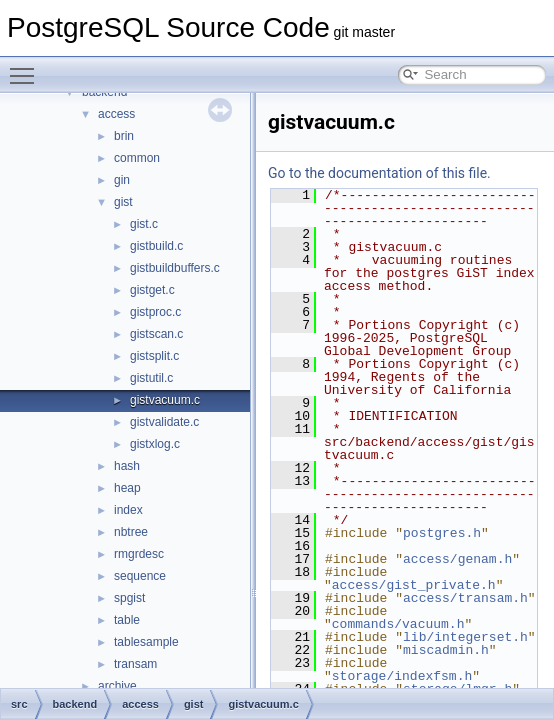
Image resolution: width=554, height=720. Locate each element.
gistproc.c (155, 312)
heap (127, 488)
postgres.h (442, 533)
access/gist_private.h (414, 585)
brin (124, 136)
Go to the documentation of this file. (379, 173)
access (116, 114)
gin (122, 180)
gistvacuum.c (165, 400)
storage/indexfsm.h (402, 676)
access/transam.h (465, 598)
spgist (129, 598)
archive (117, 686)
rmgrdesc (139, 554)
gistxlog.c (155, 444)
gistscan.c (156, 334)
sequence (140, 576)
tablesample (146, 642)
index (128, 510)
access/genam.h (457, 559)
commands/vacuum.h (398, 624)
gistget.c (152, 290)
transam (135, 664)
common (137, 158)
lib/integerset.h (465, 637)
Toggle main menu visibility (27, 67)
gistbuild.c (156, 246)
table (127, 620)
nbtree (131, 532)
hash (127, 466)
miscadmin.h (446, 650)
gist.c (144, 224)
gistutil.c (151, 378)
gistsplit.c (154, 356)
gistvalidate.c (164, 422)
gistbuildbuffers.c (175, 268)
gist (123, 202)
